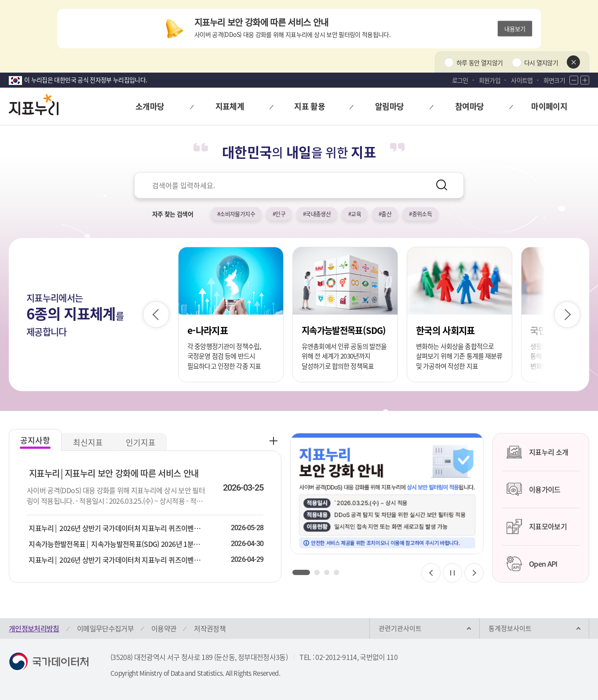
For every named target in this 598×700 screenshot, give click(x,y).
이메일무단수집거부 (105, 628)
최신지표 (88, 442)
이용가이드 (533, 489)
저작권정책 (210, 628)
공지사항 (35, 440)
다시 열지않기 (541, 62)
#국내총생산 (317, 214)
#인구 (279, 214)
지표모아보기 (536, 527)
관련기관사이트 (400, 628)
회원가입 (490, 80)
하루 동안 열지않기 (480, 62)
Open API (532, 564)
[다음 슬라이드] (567, 315)
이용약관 (164, 628)
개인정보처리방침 (34, 628)
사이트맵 (522, 80)
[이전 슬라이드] (156, 315)
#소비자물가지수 (236, 214)
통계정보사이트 (510, 628)
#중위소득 (420, 214)
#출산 (385, 214)
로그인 (460, 80)
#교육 (355, 214)
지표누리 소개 (537, 452)
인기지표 (141, 442)
